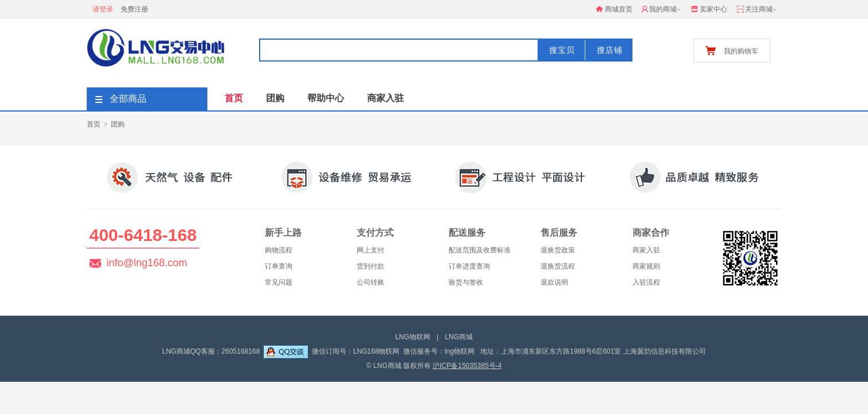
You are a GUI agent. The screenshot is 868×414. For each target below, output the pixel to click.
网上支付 (371, 250)
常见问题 (279, 282)
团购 (275, 98)
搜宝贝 (562, 50)
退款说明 (554, 282)
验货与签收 (466, 282)
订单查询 (279, 266)
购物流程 (279, 250)
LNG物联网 (413, 337)
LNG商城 (459, 337)
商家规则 (646, 266)
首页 (234, 98)
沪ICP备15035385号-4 (467, 366)
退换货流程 (558, 266)
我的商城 (662, 10)
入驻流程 (646, 282)
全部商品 (121, 99)
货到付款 (371, 266)
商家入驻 (385, 98)
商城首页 (614, 9)
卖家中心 (709, 9)
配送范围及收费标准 (480, 250)
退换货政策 (558, 250)
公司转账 (371, 282)
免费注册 (134, 9)
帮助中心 (326, 98)
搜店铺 (610, 50)
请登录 (103, 9)
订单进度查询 (469, 266)
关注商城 (758, 10)
